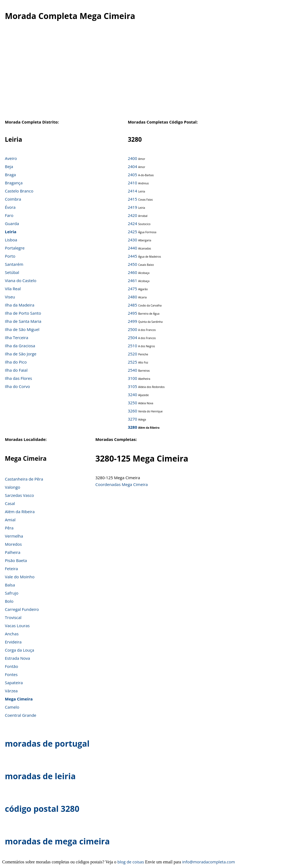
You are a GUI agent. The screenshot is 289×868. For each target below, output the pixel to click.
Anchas (12, 634)
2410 (132, 183)
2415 (132, 199)
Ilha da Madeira (20, 305)
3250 (132, 403)
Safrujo (12, 593)
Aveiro (11, 158)
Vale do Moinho (20, 577)
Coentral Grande (21, 715)
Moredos (13, 544)
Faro (9, 215)
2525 (132, 362)
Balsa (10, 585)
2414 (132, 191)
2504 (132, 337)
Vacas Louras (17, 626)
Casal (10, 503)
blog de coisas (131, 862)
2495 (132, 313)
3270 (132, 419)
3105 (132, 386)
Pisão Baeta (16, 560)
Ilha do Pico (16, 362)
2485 (132, 305)
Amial (10, 520)
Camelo (12, 707)
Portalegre (15, 248)
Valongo (12, 487)
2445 (132, 256)
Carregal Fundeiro (22, 609)
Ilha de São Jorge (21, 354)
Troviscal (13, 617)
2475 (132, 289)
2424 (132, 223)
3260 (132, 411)
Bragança (14, 183)
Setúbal (12, 272)
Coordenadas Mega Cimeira (122, 484)
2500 (132, 329)
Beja (9, 166)
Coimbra (13, 199)
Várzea (11, 691)
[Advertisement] (144, 76)
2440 (132, 248)
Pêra (9, 528)
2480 (132, 297)
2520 (132, 354)
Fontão (12, 666)
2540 (132, 370)
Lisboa (11, 240)
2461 (132, 280)
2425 (132, 232)
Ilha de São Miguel (22, 329)
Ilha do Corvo (17, 386)
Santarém (14, 264)
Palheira (13, 552)
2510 (132, 346)
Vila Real (13, 289)
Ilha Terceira (17, 337)
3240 (132, 394)
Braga (10, 175)
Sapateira (14, 683)
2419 (132, 207)
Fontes (11, 674)
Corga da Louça (20, 650)
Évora (10, 207)
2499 (132, 321)
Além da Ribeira (20, 512)
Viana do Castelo (21, 280)
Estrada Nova (17, 658)
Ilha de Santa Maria (23, 321)
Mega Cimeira (19, 699)
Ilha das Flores (18, 378)
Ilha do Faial (16, 370)
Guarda (12, 223)
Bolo (9, 601)
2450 (132, 264)
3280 (132, 427)
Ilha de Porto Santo (23, 313)
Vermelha (14, 536)
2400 (132, 158)
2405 (132, 175)
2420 (132, 215)
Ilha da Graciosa (20, 346)
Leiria (11, 232)
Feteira (11, 569)
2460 (132, 272)
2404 (132, 166)
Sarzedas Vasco (19, 495)
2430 (132, 240)
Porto (10, 256)
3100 (132, 378)
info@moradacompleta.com (209, 862)
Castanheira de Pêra (24, 479)
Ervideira (13, 642)
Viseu (10, 297)
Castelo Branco (19, 191)
